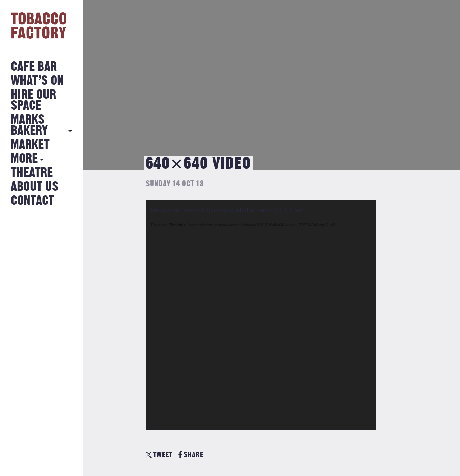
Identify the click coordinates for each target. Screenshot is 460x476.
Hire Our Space (33, 100)
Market (30, 145)
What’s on (37, 81)
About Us (35, 187)
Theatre (32, 173)
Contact (33, 201)
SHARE (191, 455)
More (24, 159)
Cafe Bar (34, 67)
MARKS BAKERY (29, 125)
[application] (261, 315)
